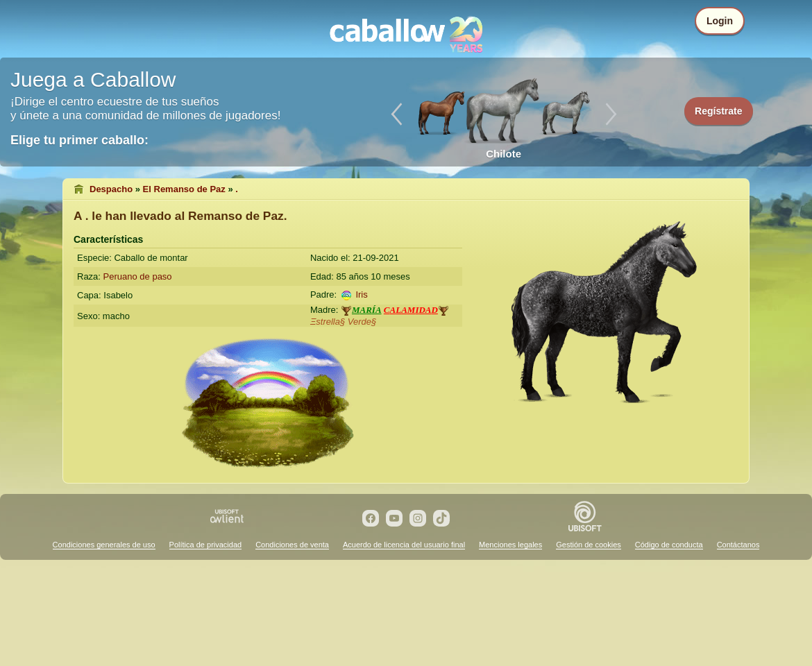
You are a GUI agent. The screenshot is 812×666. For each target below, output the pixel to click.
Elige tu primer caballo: (79, 140)
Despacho (111, 189)
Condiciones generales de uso (104, 545)
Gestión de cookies (589, 545)
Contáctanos (738, 545)
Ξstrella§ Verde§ (343, 322)
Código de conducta (669, 545)
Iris (361, 294)
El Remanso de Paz (184, 189)
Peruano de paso (138, 276)
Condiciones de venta (292, 545)
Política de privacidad (206, 545)
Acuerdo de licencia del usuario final (404, 545)
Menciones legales (510, 545)
